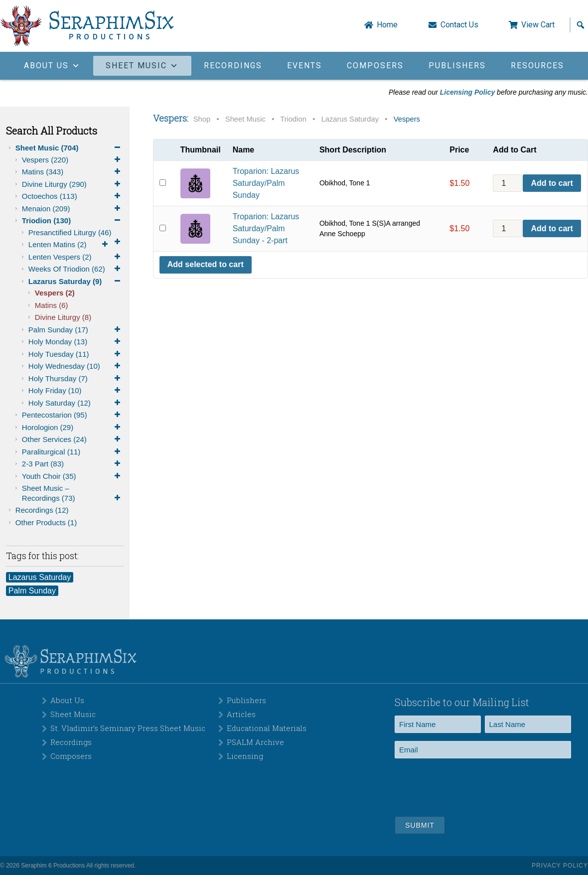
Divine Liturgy (73, 184)
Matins (73, 172)
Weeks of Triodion (76, 269)
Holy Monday (76, 342)
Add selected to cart (206, 264)
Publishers (457, 66)
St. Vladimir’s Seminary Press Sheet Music (128, 728)
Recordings (233, 66)
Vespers (73, 160)
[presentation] (470, 786)
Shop (202, 119)
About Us (67, 700)
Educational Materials (267, 728)
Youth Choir (73, 476)
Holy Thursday (76, 379)
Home (387, 25)
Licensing (245, 756)
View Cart (538, 25)
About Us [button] (52, 66)
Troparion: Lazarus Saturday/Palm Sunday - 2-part (266, 228)
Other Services (73, 439)
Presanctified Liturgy (76, 233)
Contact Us (459, 25)
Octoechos (73, 196)
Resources (537, 66)
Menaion (73, 209)
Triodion (73, 221)
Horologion (73, 428)
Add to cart (552, 183)
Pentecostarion (73, 415)
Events (304, 66)
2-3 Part (73, 464)
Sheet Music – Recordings (73, 493)
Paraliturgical (73, 452)
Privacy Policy (560, 866)
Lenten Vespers (76, 257)
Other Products (46, 522)
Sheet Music (70, 148)
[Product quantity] (507, 183)
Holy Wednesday (76, 366)
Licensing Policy (467, 92)
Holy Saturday (76, 403)
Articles (241, 714)
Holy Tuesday (76, 354)
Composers (375, 66)
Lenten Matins (70, 245)
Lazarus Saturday (76, 282)
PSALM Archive (255, 742)
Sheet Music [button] (142, 66)
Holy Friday (76, 391)
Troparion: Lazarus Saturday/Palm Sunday (266, 183)
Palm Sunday (76, 330)
